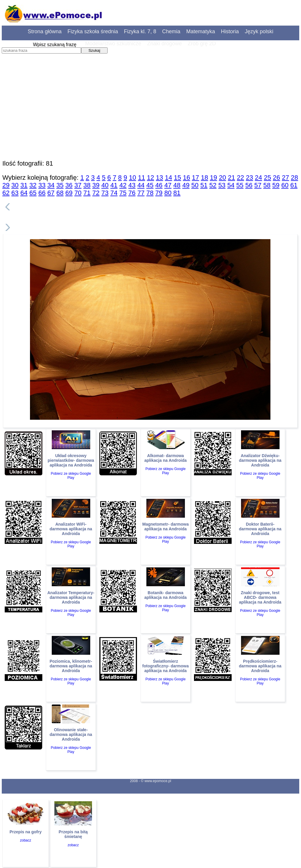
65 (33, 193)
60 (285, 185)
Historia (230, 31)
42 (123, 185)
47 (168, 185)
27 (285, 178)
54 (231, 185)
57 (258, 185)
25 (267, 178)
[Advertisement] (150, 116)
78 (150, 193)
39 (96, 185)
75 (123, 193)
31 (24, 185)
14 (168, 178)
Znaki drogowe (164, 44)
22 (240, 178)
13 (159, 178)
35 (60, 185)
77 (141, 193)
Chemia (171, 31)
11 (141, 178)
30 (15, 185)
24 (258, 178)
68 (60, 193)
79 (159, 193)
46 (159, 185)
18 (204, 178)
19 (213, 178)
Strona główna (45, 31)
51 (204, 185)
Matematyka (201, 31)
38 (87, 185)
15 (178, 178)
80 (168, 193)
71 (87, 193)
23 (249, 178)
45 (150, 185)
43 (132, 185)
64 (24, 193)
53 (222, 185)
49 (186, 185)
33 (42, 185)
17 (195, 178)
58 (267, 185)
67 (51, 193)
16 (186, 178)
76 (132, 193)
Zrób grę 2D (202, 44)
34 (51, 185)
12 (150, 178)
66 (42, 193)
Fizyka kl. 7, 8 (140, 31)
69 (69, 193)
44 (141, 185)
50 (195, 185)
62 (6, 193)
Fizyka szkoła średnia (93, 31)
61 (294, 185)
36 (69, 185)
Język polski (259, 31)
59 (276, 185)
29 (6, 185)
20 (223, 178)
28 (295, 178)
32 (33, 185)
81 (177, 193)
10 (133, 178)
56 (249, 185)
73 (105, 193)
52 (213, 185)
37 (78, 185)
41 (114, 185)
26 (276, 178)
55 (240, 185)
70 (78, 193)
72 (96, 193)
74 (114, 193)
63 (15, 193)
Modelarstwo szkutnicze (113, 44)
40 (105, 185)
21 (231, 178)
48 (177, 185)
